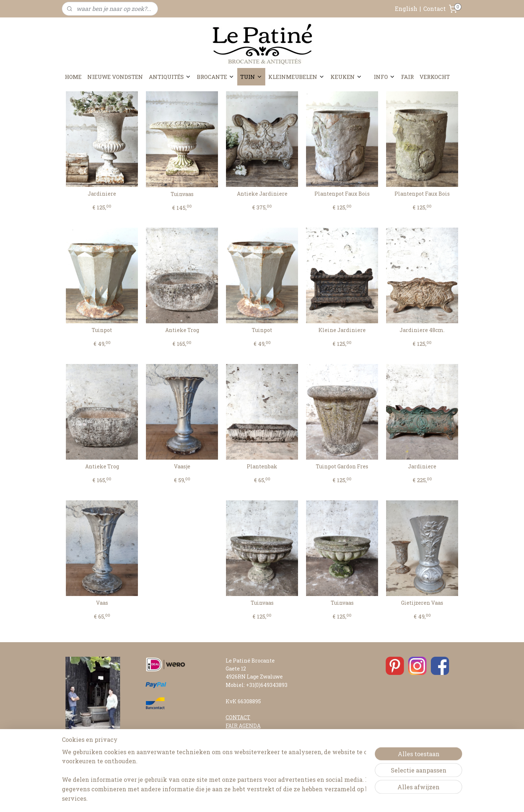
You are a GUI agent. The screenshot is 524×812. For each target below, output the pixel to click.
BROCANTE (216, 77)
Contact (434, 9)
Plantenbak (262, 467)
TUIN (251, 77)
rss (255, 799)
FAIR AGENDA (243, 726)
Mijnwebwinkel (342, 799)
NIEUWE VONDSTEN (115, 77)
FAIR (407, 77)
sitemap (241, 799)
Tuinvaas (182, 194)
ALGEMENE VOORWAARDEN (262, 766)
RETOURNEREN (246, 758)
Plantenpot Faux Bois (342, 194)
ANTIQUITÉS (170, 77)
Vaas (102, 603)
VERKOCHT (435, 77)
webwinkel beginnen (281, 799)
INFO (384, 77)
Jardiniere (102, 194)
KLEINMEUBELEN (296, 77)
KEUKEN (346, 77)
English (406, 9)
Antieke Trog (182, 330)
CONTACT (238, 717)
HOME (73, 77)
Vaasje (182, 467)
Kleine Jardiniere (342, 330)
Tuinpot (102, 330)
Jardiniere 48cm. (422, 330)
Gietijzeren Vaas (422, 603)
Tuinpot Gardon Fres (342, 467)
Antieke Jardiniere (262, 194)
